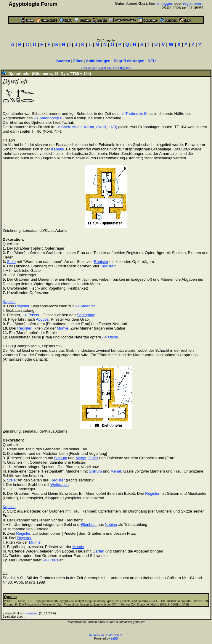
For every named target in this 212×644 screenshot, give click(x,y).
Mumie (63, 328)
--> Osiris (110, 337)
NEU (152, 61)
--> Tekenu (31, 315)
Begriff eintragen (129, 61)
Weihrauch (60, 485)
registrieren (193, 3)
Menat (81, 458)
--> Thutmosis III (134, 114)
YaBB (114, 639)
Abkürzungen (98, 61)
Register (101, 262)
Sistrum (60, 458)
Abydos (42, 319)
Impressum (96, 635)
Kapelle (57, 149)
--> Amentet (85, 306)
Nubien (111, 525)
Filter (78, 61)
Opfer (93, 458)
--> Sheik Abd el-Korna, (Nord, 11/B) (86, 127)
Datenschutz (115, 635)
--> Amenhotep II (48, 118)
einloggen (165, 3)
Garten (98, 551)
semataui (32, 613)
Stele (11, 262)
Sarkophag (86, 315)
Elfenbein (89, 525)
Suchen (63, 61)
